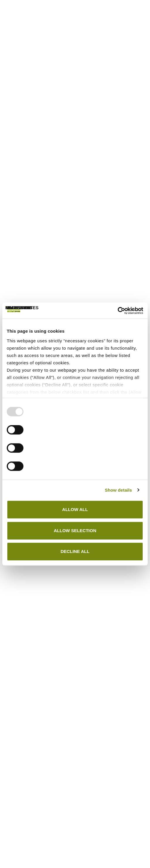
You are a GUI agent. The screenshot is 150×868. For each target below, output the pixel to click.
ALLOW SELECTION (75, 531)
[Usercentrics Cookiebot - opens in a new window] (118, 311)
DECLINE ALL (75, 551)
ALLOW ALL (75, 509)
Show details (119, 490)
